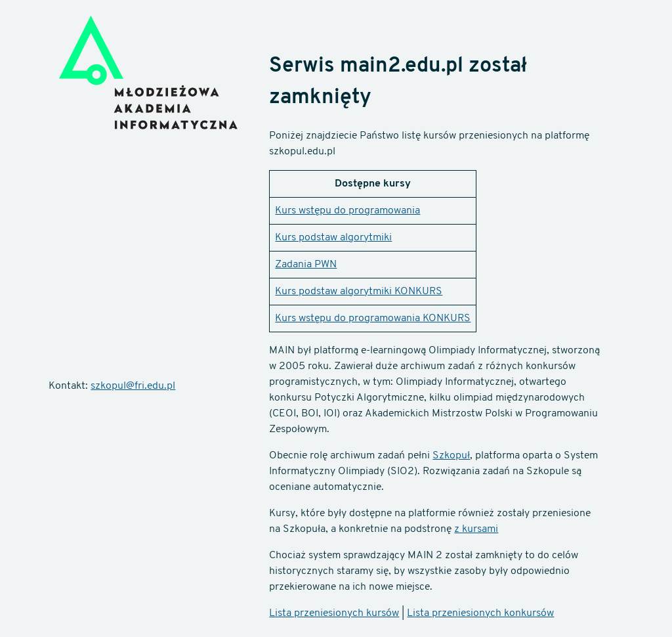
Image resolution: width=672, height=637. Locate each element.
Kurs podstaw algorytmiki (333, 238)
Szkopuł (451, 456)
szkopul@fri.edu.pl (133, 386)
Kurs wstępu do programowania (347, 211)
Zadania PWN (306, 265)
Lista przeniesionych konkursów (480, 613)
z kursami (476, 529)
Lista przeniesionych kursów (334, 613)
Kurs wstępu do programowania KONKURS (373, 318)
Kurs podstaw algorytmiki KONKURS (359, 292)
